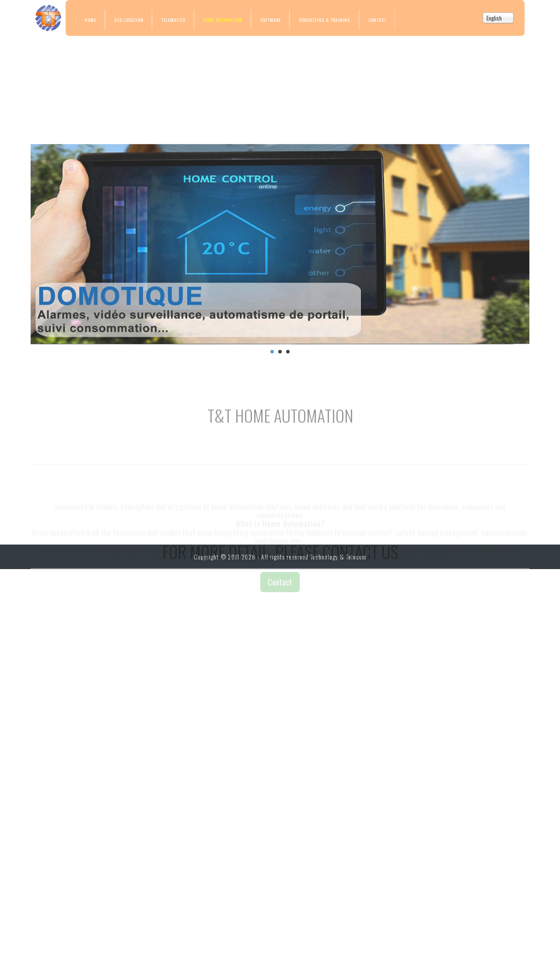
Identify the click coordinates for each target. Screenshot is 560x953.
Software (271, 20)
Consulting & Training (325, 20)
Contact (377, 20)
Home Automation (223, 20)
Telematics (173, 20)
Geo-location (129, 20)
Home (91, 20)
